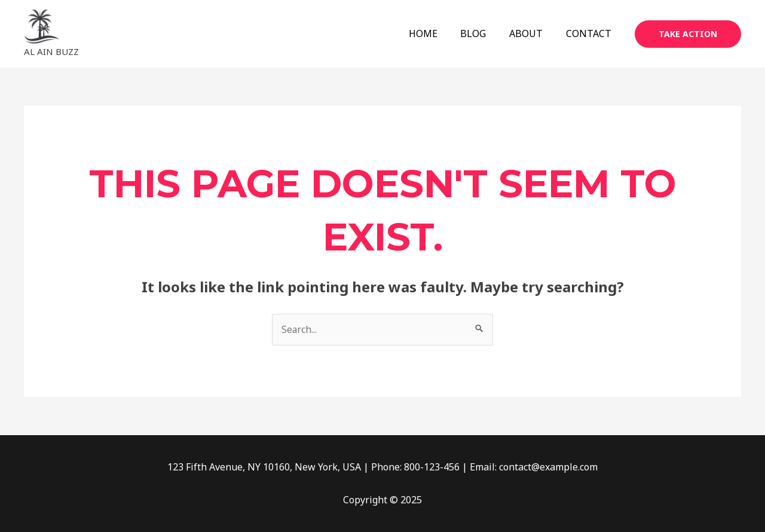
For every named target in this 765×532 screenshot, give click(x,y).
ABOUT (532, 33)
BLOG (483, 33)
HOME (437, 33)
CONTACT (590, 33)
